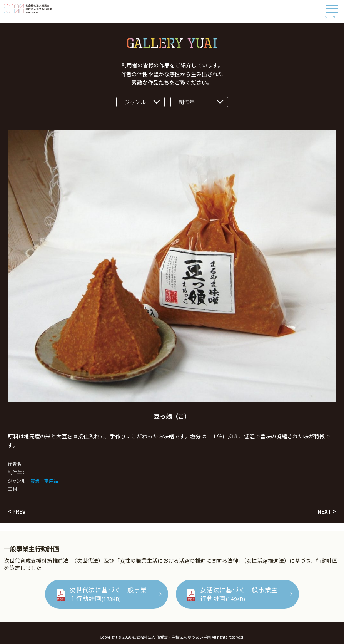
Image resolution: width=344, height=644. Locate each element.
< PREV (17, 511)
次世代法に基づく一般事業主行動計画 (108, 594)
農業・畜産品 (44, 481)
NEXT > (327, 511)
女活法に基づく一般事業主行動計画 (239, 594)
